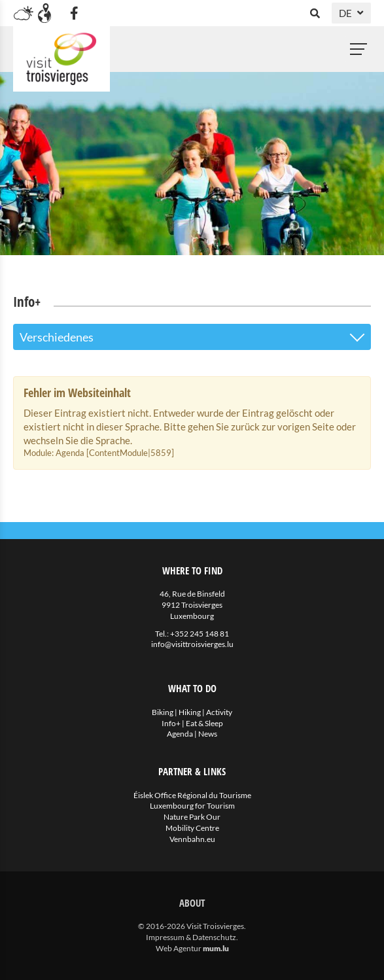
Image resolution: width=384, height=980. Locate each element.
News (208, 734)
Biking (163, 712)
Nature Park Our (192, 817)
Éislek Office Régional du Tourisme (192, 795)
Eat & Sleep (204, 723)
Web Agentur (179, 948)
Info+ (171, 723)
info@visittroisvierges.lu (192, 644)
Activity (219, 712)
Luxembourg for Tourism (192, 806)
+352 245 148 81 (200, 634)
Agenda (180, 734)
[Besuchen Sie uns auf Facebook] (74, 13)
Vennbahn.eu (192, 839)
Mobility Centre (192, 828)
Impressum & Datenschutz (191, 937)
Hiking (190, 712)
